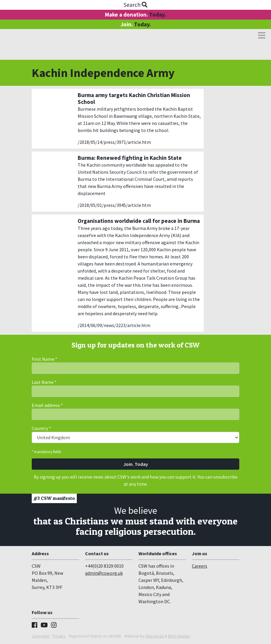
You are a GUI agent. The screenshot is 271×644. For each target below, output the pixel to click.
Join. (136, 24)
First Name (44, 359)
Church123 (154, 636)
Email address (47, 405)
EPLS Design (179, 636)
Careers (200, 566)
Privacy (59, 636)
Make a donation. (135, 15)
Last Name (44, 382)
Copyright (40, 636)
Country (41, 428)
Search (135, 5)
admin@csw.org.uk (104, 573)
